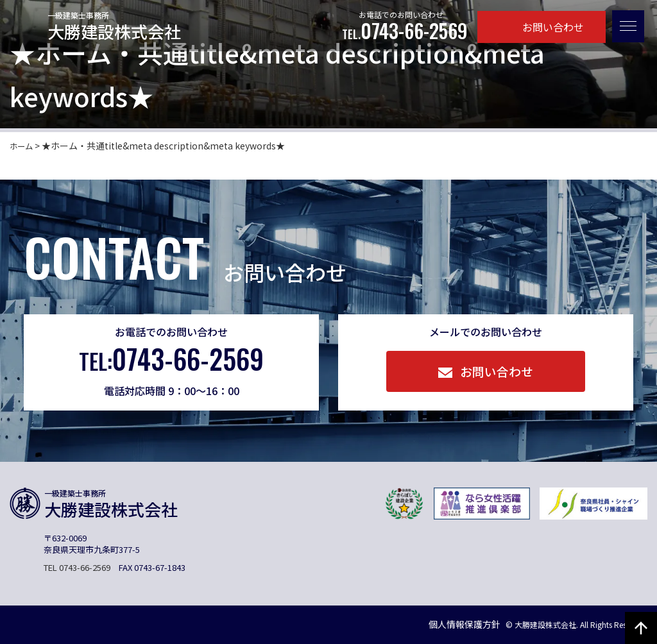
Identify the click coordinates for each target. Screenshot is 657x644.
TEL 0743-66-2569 (77, 567)
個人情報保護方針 (444, 624)
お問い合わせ (542, 27)
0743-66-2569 (405, 31)
